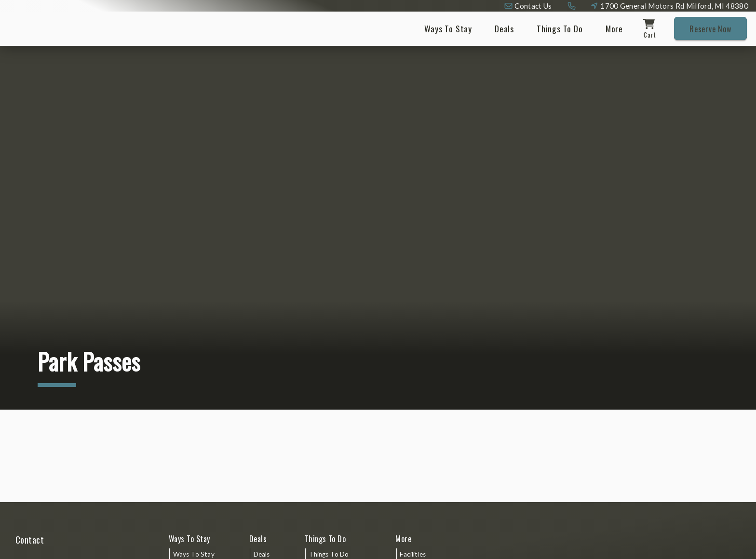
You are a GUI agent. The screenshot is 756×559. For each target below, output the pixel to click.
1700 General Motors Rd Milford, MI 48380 (674, 6)
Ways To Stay (448, 28)
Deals (504, 28)
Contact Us (533, 6)
